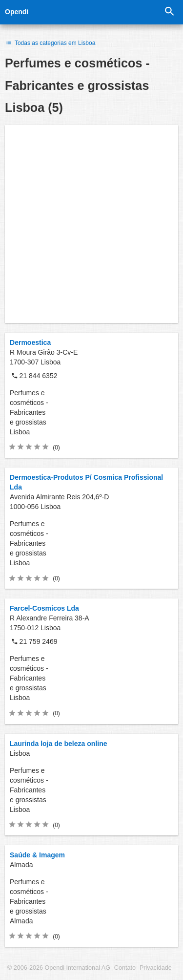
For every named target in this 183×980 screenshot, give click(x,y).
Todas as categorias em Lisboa (50, 43)
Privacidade (156, 968)
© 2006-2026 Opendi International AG (59, 968)
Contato (125, 968)
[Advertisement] (91, 224)
